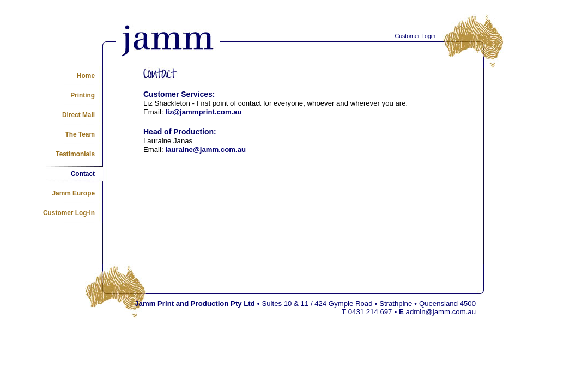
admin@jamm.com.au (441, 312)
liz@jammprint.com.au (203, 112)
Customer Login (415, 36)
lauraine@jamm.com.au (205, 149)
